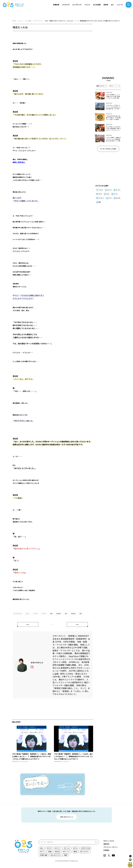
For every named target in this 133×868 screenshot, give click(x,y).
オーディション (18, 614)
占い (112, 5)
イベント (87, 5)
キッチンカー (85, 852)
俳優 (51, 614)
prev (28, 624)
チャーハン (67, 852)
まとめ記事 (97, 5)
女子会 (58, 852)
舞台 (81, 614)
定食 (50, 852)
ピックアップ (77, 5)
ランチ (100, 194)
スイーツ (109, 190)
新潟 (66, 614)
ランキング (66, 5)
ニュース (120, 5)
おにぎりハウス (56, 855)
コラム (27, 614)
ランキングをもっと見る (108, 149)
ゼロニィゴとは (109, 841)
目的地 (106, 5)
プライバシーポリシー (111, 847)
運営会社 (106, 844)
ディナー (116, 194)
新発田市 (73, 614)
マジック (44, 614)
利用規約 (106, 850)
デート (110, 198)
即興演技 (59, 614)
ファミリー (101, 198)
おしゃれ (118, 198)
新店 (76, 852)
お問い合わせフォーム (66, 817)
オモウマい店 (86, 848)
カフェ (108, 194)
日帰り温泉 (44, 855)
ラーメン (118, 190)
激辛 (66, 855)
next (77, 624)
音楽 (100, 202)
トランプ (35, 614)
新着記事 (56, 5)
